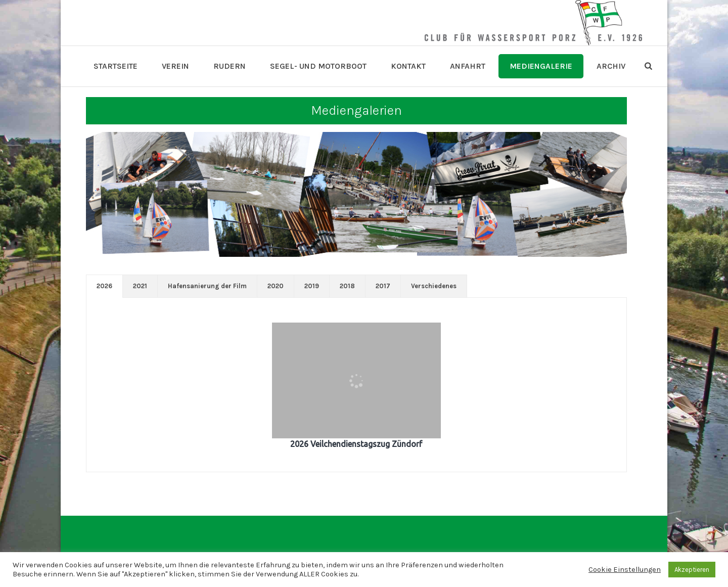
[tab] (104, 286)
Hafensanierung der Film (207, 286)
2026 (104, 286)
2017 (383, 286)
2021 (140, 286)
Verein (175, 66)
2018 (347, 286)
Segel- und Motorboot (318, 66)
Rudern (230, 66)
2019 (312, 286)
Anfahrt (468, 66)
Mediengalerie (541, 66)
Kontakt (408, 66)
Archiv (611, 66)
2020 (276, 286)
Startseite (116, 66)
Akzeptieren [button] (692, 570)
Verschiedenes (434, 286)
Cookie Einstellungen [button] (625, 570)
